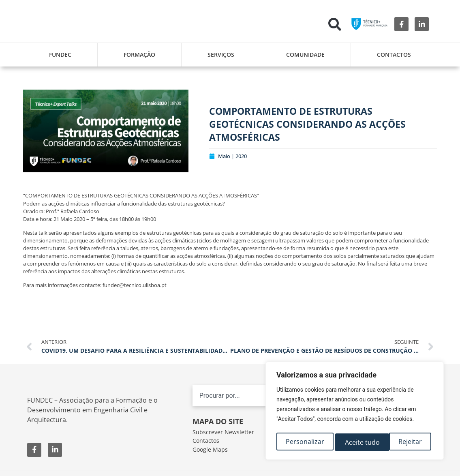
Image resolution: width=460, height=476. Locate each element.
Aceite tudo (407, 442)
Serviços (221, 55)
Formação (139, 55)
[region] (355, 412)
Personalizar (305, 442)
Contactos (394, 55)
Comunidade (305, 55)
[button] (335, 24)
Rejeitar (357, 442)
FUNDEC (60, 55)
